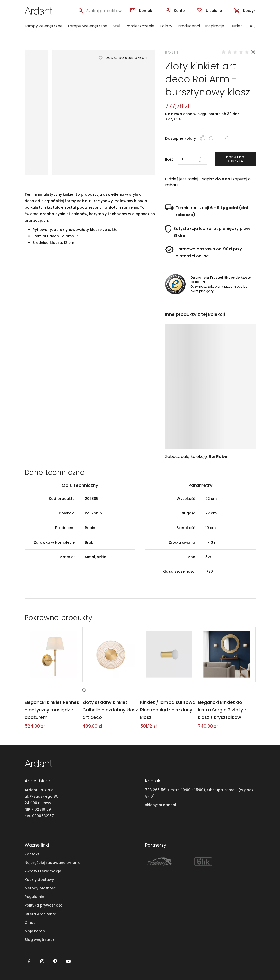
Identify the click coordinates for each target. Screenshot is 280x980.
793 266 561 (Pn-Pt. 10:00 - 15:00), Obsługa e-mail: (191, 790)
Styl (116, 26)
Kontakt (32, 854)
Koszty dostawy (39, 880)
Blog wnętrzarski (40, 940)
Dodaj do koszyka (235, 159)
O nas (30, 923)
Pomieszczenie (140, 26)
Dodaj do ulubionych (126, 58)
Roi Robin (219, 456)
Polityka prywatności (44, 906)
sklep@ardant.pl (161, 805)
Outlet (236, 26)
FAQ (251, 26)
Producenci (189, 26)
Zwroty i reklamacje (43, 871)
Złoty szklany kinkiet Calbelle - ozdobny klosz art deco (110, 710)
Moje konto (35, 931)
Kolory (166, 26)
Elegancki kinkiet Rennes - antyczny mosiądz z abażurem (53, 710)
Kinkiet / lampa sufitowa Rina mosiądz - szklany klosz (167, 710)
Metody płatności (41, 888)
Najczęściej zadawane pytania (53, 863)
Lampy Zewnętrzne (44, 26)
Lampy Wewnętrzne (88, 26)
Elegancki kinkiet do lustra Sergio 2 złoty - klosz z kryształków (227, 710)
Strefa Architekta (41, 914)
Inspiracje (215, 26)
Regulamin (34, 897)
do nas (222, 179)
